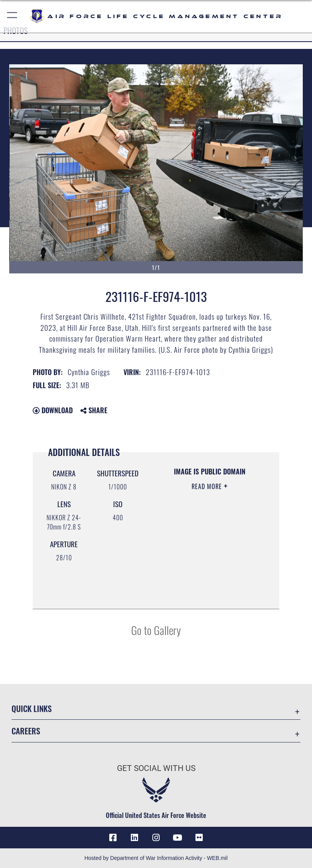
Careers (26, 731)
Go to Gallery (156, 630)
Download (53, 410)
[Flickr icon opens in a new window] (199, 838)
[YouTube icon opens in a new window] (178, 838)
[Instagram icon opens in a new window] (156, 838)
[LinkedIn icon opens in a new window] (134, 838)
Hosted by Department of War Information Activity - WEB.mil (156, 858)
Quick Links (32, 708)
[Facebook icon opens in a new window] (113, 838)
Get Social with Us (156, 768)
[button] (13, 16)
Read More (208, 486)
